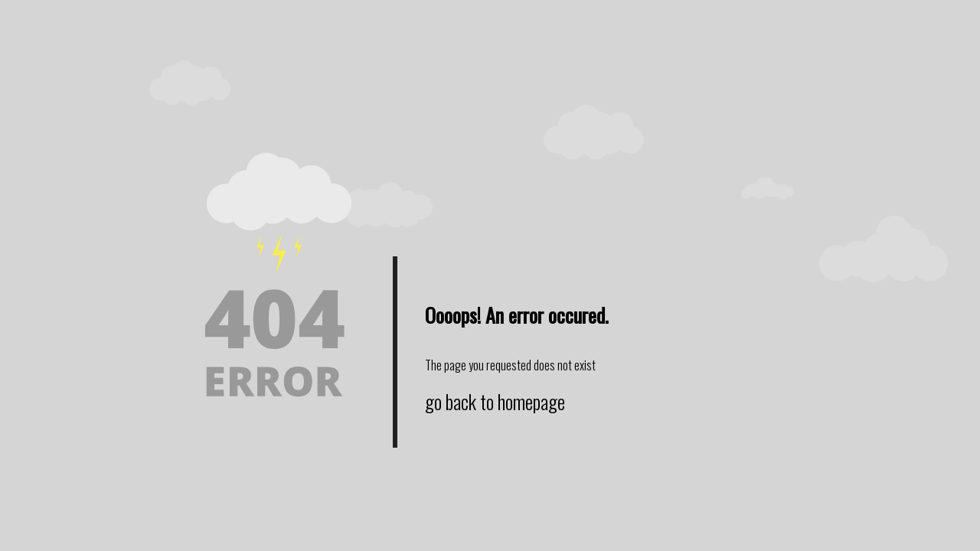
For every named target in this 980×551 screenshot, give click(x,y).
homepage (531, 401)
